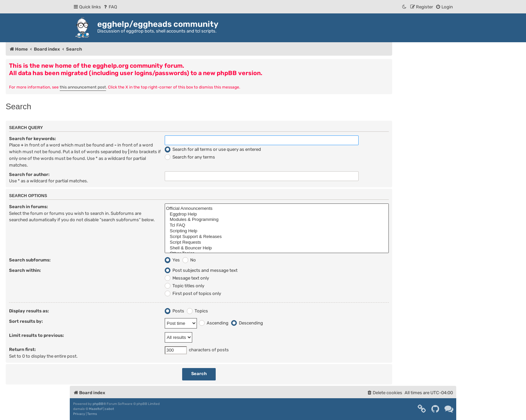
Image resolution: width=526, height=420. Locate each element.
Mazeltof (96, 409)
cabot (109, 409)
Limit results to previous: (37, 335)
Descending (247, 323)
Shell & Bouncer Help (277, 248)
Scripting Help (277, 231)
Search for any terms (190, 157)
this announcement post (83, 87)
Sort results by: (26, 321)
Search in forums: (29, 207)
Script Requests (277, 243)
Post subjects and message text (201, 270)
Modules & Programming (277, 220)
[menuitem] (110, 7)
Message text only (187, 278)
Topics (197, 311)
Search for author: (29, 174)
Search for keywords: (33, 139)
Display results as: (29, 311)
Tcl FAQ (277, 225)
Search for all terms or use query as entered (213, 149)
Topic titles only (185, 286)
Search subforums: (30, 260)
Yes (172, 260)
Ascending (214, 323)
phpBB (98, 404)
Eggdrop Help (277, 214)
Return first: (22, 349)
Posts (174, 311)
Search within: (25, 270)
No (189, 260)
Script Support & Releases (277, 237)
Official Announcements (277, 209)
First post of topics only (193, 293)
